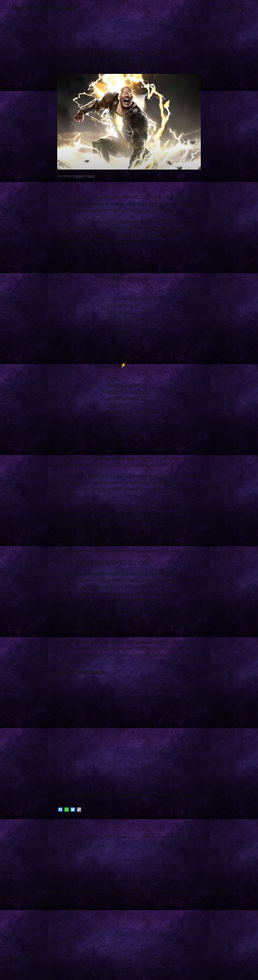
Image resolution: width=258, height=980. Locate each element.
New (188, 837)
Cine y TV (102, 837)
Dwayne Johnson (126, 837)
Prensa (78, 176)
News (91, 176)
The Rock (84, 845)
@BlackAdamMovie (128, 279)
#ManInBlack (122, 385)
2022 (63, 837)
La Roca (150, 837)
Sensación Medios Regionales (44, 8)
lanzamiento (171, 837)
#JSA (142, 385)
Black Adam (81, 837)
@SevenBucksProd (127, 391)
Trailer (101, 845)
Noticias (65, 845)
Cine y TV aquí (178, 795)
